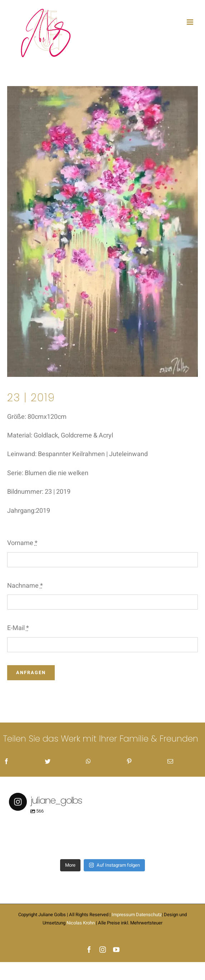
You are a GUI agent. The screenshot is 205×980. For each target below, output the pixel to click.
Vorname (22, 543)
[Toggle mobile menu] (191, 22)
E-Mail (18, 628)
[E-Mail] (170, 762)
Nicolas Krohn (81, 923)
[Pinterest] (129, 762)
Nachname (25, 586)
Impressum (123, 915)
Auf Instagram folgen (114, 865)
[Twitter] (48, 762)
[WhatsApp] (88, 762)
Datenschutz (149, 915)
